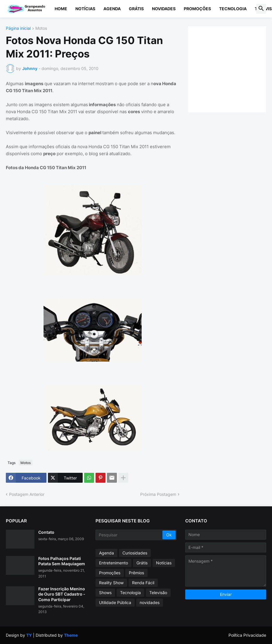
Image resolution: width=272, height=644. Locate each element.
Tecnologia (233, 9)
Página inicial (18, 28)
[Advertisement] (233, 69)
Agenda (112, 9)
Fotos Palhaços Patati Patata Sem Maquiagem (62, 561)
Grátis (136, 9)
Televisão (158, 593)
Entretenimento (114, 563)
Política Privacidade (247, 635)
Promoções (197, 9)
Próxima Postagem (158, 494)
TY (29, 635)
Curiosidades (135, 553)
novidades (150, 602)
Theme (71, 635)
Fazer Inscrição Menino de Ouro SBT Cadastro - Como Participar (62, 594)
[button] (261, 9)
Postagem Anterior (27, 494)
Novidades (164, 9)
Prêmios (136, 573)
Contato (46, 532)
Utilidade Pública (115, 602)
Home (61, 9)
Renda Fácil (143, 583)
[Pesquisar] (129, 535)
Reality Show (111, 583)
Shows (105, 593)
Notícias (85, 9)
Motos (41, 28)
